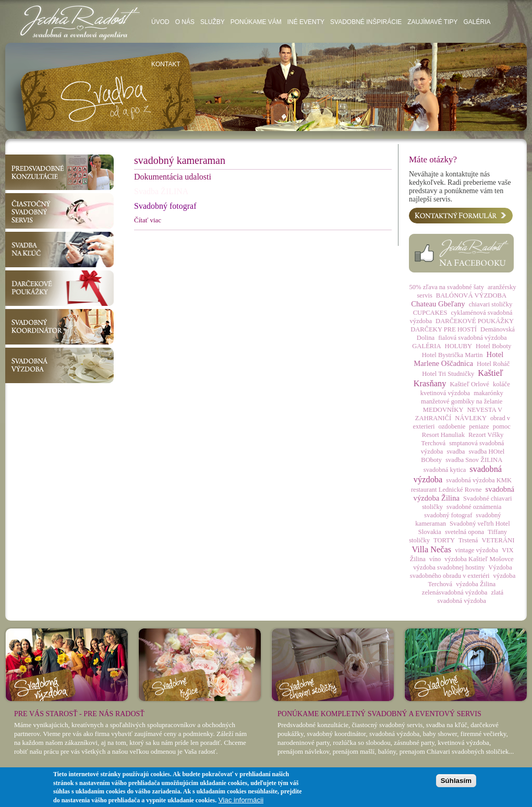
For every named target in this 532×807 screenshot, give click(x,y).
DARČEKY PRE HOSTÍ (444, 329)
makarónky (488, 393)
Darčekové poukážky (59, 288)
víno (435, 559)
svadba (456, 452)
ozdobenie (452, 426)
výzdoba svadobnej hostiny (449, 567)
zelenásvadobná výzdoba (455, 592)
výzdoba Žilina (476, 584)
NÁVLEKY (471, 418)
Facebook (461, 253)
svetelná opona (464, 532)
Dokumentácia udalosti (173, 177)
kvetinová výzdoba (445, 393)
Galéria (477, 22)
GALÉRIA (426, 346)
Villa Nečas (431, 549)
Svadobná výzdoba (59, 365)
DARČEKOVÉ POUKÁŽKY (475, 321)
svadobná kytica (445, 470)
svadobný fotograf (448, 515)
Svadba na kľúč (59, 250)
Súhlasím (456, 781)
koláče (501, 384)
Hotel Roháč (493, 364)
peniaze (479, 426)
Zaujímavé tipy (432, 22)
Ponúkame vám (256, 22)
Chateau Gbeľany (438, 304)
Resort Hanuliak (443, 435)
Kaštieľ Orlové (469, 384)
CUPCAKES (430, 313)
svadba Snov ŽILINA (474, 460)
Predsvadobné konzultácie (59, 172)
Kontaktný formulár (461, 216)
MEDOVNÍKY (443, 410)
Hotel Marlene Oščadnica (458, 359)
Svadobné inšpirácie (366, 22)
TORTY (444, 540)
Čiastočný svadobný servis (59, 211)
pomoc (502, 426)
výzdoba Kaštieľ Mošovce (479, 559)
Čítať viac (148, 220)
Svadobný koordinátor (59, 327)
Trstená (468, 540)
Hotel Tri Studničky (448, 374)
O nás (185, 22)
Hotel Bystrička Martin (452, 355)
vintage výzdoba (476, 550)
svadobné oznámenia (474, 507)
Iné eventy (306, 22)
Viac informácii (241, 800)
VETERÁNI (498, 540)
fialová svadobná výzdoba (473, 338)
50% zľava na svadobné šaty (446, 287)
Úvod (160, 22)
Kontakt (166, 64)
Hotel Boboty (493, 346)
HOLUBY (458, 346)
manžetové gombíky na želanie (462, 401)
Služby (213, 22)
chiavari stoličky (491, 304)
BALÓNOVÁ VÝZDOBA (471, 295)
